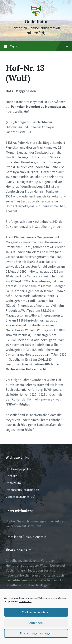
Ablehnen (36, 623)
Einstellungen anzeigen (36, 633)
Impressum (13, 483)
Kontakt (11, 476)
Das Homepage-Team (20, 469)
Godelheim (36, 22)
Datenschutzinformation (22, 490)
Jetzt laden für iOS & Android (26, 537)
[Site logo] (36, 15)
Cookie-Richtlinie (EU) (20, 497)
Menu (36, 46)
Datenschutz (25, 601)
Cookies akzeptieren (36, 612)
